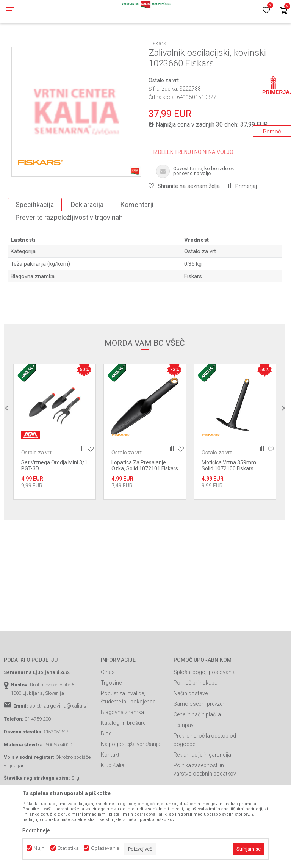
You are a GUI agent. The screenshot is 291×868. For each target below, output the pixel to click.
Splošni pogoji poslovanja (205, 706)
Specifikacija (35, 239)
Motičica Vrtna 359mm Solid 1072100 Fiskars (229, 500)
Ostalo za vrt (183, 43)
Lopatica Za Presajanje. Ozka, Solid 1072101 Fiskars (145, 500)
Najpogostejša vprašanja (131, 778)
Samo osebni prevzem (200, 738)
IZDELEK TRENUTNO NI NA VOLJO (193, 186)
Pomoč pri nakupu (196, 717)
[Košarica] (283, 11)
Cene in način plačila (197, 749)
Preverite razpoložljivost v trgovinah (69, 251)
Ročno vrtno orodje (144, 43)
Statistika (68, 848)
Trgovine (111, 717)
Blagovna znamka (122, 746)
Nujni (40, 848)
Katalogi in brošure (123, 757)
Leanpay (184, 759)
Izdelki (60, 43)
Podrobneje (36, 830)
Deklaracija (87, 239)
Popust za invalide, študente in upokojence (128, 732)
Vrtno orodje (106, 43)
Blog (106, 768)
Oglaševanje (105, 848)
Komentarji (137, 239)
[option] (76, 146)
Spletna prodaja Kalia (26, 43)
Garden (80, 43)
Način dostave (191, 727)
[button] (184, 220)
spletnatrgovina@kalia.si (58, 740)
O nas (108, 706)
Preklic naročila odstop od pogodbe (205, 774)
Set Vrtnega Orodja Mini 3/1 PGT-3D (54, 500)
